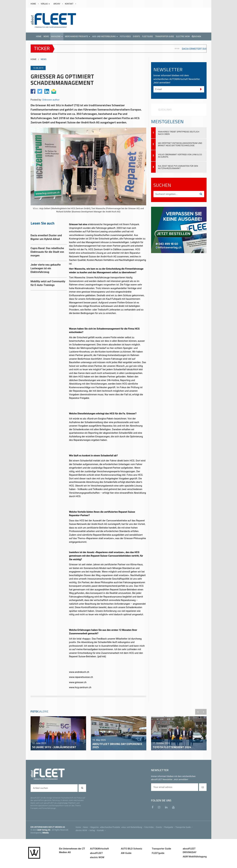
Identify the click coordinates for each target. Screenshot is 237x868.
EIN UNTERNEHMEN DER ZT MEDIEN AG (48, 827)
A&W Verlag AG (44, 830)
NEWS (44, 59)
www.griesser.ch (78, 682)
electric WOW (83, 830)
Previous (198, 712)
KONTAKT (69, 4)
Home (80, 827)
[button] (57, 36)
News (87, 827)
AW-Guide (126, 853)
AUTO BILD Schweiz (132, 849)
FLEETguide (158, 853)
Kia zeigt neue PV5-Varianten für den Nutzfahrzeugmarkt (178, 167)
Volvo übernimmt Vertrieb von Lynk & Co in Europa (180, 156)
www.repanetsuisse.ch (81, 677)
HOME (34, 4)
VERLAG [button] (45, 4)
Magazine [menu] (96, 827)
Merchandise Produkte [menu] (112, 827)
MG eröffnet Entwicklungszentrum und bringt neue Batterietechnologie (180, 144)
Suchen (196, 36)
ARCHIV (57, 4)
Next (204, 712)
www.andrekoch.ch (79, 672)
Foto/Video (150, 827)
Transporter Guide (184, 827)
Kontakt (102, 830)
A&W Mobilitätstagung (195, 857)
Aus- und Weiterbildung (133, 827)
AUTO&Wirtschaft (99, 849)
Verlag (93, 830)
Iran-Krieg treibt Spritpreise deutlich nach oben (179, 133)
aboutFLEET (96, 853)
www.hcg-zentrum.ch (81, 687)
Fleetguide (170, 827)
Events (160, 827)
